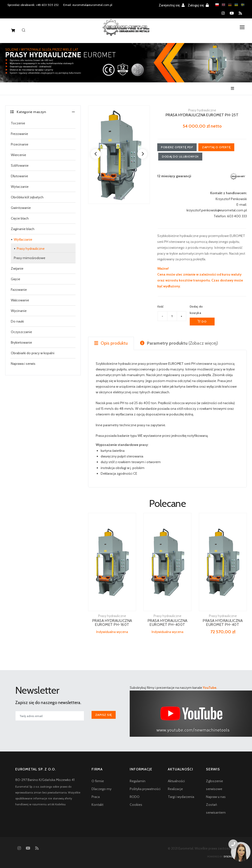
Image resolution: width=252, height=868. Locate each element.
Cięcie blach (20, 218)
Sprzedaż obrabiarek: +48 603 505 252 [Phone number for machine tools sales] (33, 5)
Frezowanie (19, 134)
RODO (135, 797)
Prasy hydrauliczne (31, 249)
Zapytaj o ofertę (216, 147)
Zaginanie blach (23, 229)
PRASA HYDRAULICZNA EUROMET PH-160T (112, 623)
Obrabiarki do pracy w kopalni (33, 353)
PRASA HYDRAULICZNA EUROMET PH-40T (223, 623)
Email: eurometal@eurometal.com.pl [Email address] (88, 5)
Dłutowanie (19, 176)
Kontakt (97, 805)
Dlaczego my (102, 789)
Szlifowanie (20, 165)
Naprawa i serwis (23, 364)
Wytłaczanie (23, 239)
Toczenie (18, 123)
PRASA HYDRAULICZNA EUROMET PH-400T (168, 623)
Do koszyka (202, 323)
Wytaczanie (20, 187)
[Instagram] (223, 13)
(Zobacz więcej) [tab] (179, 343)
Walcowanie (20, 300)
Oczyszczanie (21, 332)
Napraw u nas (216, 797)
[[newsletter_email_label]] (50, 716)
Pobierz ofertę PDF (177, 147)
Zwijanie (17, 268)
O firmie (98, 781)
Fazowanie (19, 290)
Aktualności (176, 781)
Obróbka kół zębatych (27, 197)
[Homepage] (126, 31)
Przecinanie (20, 144)
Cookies (136, 805)
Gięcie (16, 279)
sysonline (230, 857)
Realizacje (175, 789)
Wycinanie (19, 311)
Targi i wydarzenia (181, 797)
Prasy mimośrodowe (30, 258)
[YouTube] (232, 13)
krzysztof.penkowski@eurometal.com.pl (217, 210)
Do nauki (17, 321)
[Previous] (96, 154)
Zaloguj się (198, 5)
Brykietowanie (21, 342)
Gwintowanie (21, 208)
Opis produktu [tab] (111, 343)
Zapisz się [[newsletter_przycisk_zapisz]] (104, 715)
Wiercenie (18, 155)
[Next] (142, 154)
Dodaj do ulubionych (180, 156)
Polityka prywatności (145, 789)
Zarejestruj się (172, 5)
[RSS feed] (240, 13)
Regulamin (138, 781)
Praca (96, 797)
